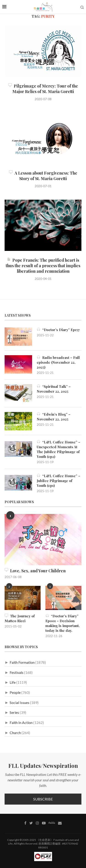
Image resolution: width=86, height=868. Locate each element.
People (15, 692)
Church (15, 733)
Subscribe (43, 799)
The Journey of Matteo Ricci (20, 618)
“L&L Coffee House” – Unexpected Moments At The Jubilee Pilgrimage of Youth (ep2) (58, 449)
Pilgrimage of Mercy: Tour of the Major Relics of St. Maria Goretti (43, 89)
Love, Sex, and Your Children (35, 571)
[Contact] (60, 823)
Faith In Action (21, 722)
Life (13, 682)
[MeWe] (52, 824)
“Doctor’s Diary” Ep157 (58, 330)
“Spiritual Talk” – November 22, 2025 (54, 389)
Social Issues (19, 702)
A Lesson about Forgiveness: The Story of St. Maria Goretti (43, 176)
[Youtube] (44, 823)
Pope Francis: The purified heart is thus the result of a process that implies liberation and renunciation (43, 266)
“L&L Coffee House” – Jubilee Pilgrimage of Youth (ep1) (58, 481)
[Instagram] (37, 823)
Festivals (17, 672)
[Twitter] (31, 823)
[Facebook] (25, 823)
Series (14, 712)
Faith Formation (22, 662)
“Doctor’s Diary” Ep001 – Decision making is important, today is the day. (62, 623)
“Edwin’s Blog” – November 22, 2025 (54, 417)
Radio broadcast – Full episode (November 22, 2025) (58, 362)
